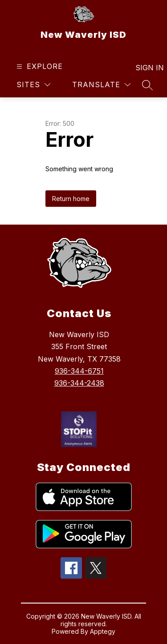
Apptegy (103, 631)
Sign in (144, 68)
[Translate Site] (101, 85)
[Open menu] (39, 66)
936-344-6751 (79, 371)
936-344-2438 (79, 383)
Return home (71, 199)
